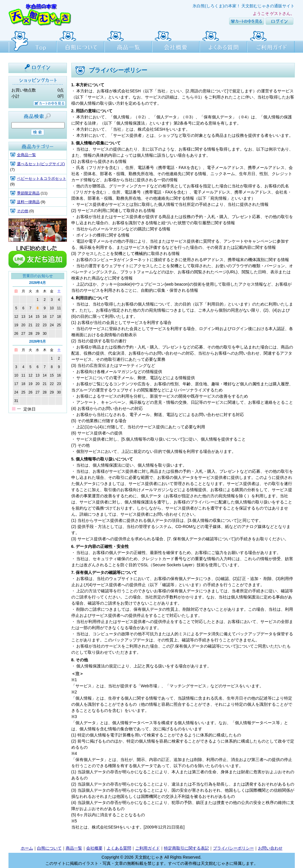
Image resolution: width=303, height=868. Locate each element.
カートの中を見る (247, 21)
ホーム (27, 848)
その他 (23, 211)
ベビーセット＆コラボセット (42, 178)
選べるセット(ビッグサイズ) (41, 164)
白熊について (80, 41)
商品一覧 (128, 41)
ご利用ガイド (271, 41)
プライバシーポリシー (233, 848)
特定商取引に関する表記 (186, 848)
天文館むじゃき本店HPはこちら (38, 230)
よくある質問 (223, 41)
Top (33, 41)
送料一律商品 (28, 202)
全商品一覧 (26, 155)
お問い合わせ (270, 848)
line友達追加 (38, 256)
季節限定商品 (28, 193)
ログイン (279, 21)
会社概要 (176, 41)
